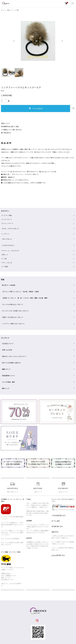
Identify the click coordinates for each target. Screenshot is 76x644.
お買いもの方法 (6, 324)
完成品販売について (7, 341)
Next (61, 41)
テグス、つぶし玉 (7, 255)
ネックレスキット (7, 219)
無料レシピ (5, 350)
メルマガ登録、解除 (7, 346)
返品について (5, 123)
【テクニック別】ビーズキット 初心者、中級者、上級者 (18, 281)
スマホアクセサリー (7, 239)
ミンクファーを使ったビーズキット (12, 302)
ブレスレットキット (7, 223)
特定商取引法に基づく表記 (9, 126)
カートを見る (55, 610)
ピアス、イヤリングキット (9, 227)
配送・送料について (7, 610)
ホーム (3, 10)
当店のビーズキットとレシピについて (13, 329)
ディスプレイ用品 (7, 215)
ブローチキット (6, 235)
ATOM (32, 614)
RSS (27, 614)
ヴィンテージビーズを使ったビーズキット (14, 294)
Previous (15, 41)
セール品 (4, 251)
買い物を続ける (6, 132)
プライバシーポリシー (8, 624)
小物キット (10, 10)
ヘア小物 (18, 10)
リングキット (5, 231)
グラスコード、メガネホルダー (11, 243)
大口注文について (7, 320)
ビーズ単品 (5, 259)
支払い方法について (7, 617)
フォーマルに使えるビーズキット (11, 290)
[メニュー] (73, 3)
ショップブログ (30, 607)
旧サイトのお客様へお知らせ (10, 333)
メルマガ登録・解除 (32, 610)
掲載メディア (5, 337)
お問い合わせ (55, 614)
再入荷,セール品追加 (8, 277)
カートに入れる (36, 108)
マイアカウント (55, 607)
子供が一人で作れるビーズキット (11, 298)
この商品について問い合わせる (11, 129)
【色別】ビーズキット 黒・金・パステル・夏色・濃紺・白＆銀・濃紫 (22, 285)
